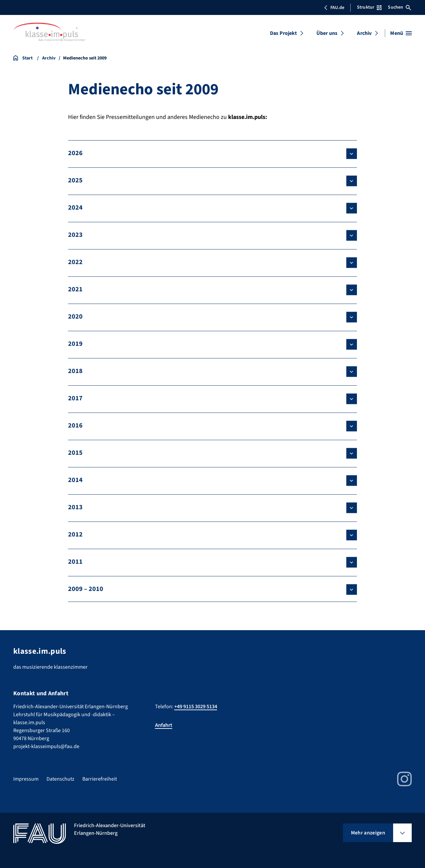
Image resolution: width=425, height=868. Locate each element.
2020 (75, 317)
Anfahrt (164, 725)
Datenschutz (60, 779)
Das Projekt (283, 33)
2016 (75, 426)
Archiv (364, 33)
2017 (75, 398)
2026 (75, 153)
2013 (75, 507)
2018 (75, 371)
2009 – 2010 (86, 589)
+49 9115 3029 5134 (196, 707)
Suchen (399, 7)
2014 (75, 480)
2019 (75, 344)
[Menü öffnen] (401, 33)
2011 (75, 562)
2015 (75, 453)
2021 (75, 289)
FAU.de (334, 8)
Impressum (26, 779)
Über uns (327, 33)
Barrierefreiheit (100, 779)
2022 (75, 262)
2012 (75, 534)
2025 (75, 180)
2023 (75, 235)
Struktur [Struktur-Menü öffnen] (369, 7)
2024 (75, 208)
